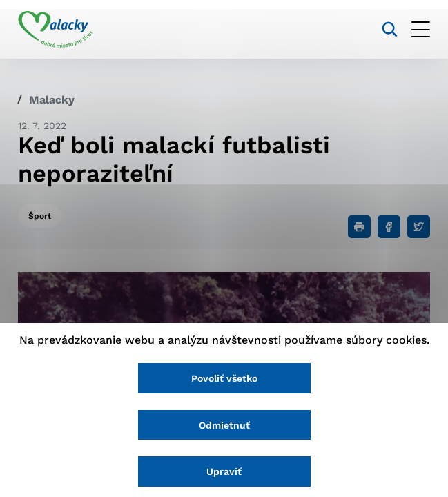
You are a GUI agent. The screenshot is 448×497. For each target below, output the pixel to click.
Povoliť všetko (224, 378)
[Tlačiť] (359, 227)
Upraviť (224, 471)
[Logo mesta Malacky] (56, 30)
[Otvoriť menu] (421, 29)
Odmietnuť (224, 425)
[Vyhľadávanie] (390, 29)
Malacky (52, 100)
